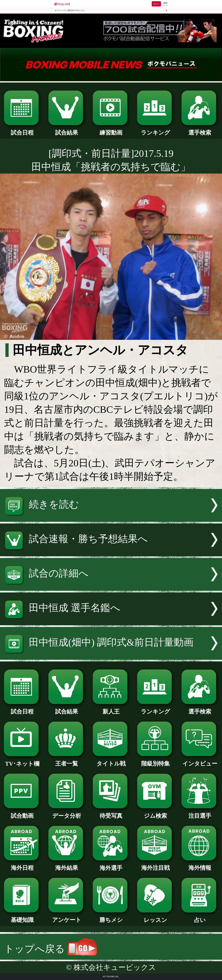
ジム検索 (155, 813)
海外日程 (22, 865)
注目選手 (200, 813)
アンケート (67, 917)
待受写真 (111, 813)
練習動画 (111, 130)
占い (200, 917)
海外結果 (67, 865)
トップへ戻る (51, 949)
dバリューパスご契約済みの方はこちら (70, 10)
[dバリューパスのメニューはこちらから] (165, 4)
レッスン (155, 917)
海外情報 (200, 865)
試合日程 (22, 130)
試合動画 (22, 813)
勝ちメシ (111, 917)
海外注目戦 (155, 865)
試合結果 (67, 130)
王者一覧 (67, 761)
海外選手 (111, 865)
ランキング (155, 130)
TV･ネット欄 (22, 761)
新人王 (111, 709)
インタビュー (200, 761)
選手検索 (200, 130)
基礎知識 (22, 917)
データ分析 (67, 813)
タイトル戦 (111, 761)
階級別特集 (155, 761)
